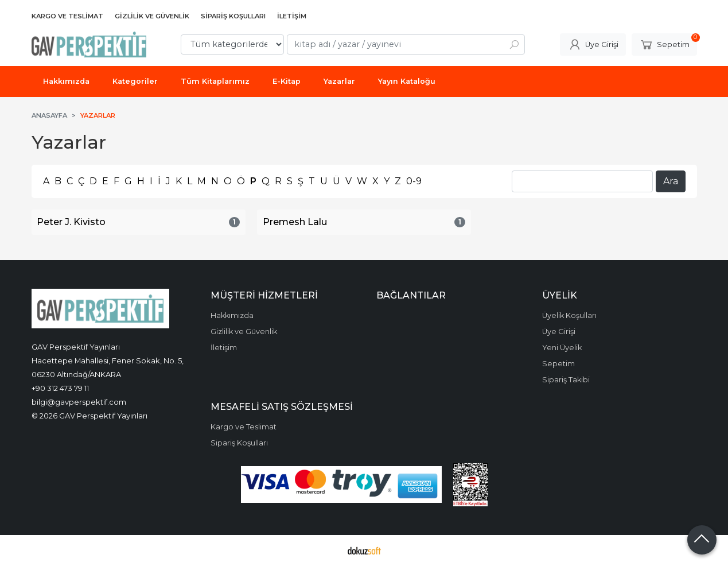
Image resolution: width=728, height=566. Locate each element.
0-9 (414, 181)
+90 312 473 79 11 (60, 388)
